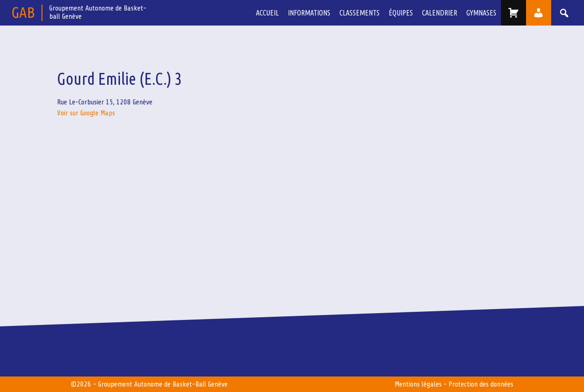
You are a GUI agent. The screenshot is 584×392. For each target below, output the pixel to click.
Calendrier (440, 13)
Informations (309, 13)
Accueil (267, 13)
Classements (360, 13)
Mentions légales (418, 384)
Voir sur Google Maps (86, 113)
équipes (401, 13)
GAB (23, 12)
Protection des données (481, 384)
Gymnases (481, 13)
